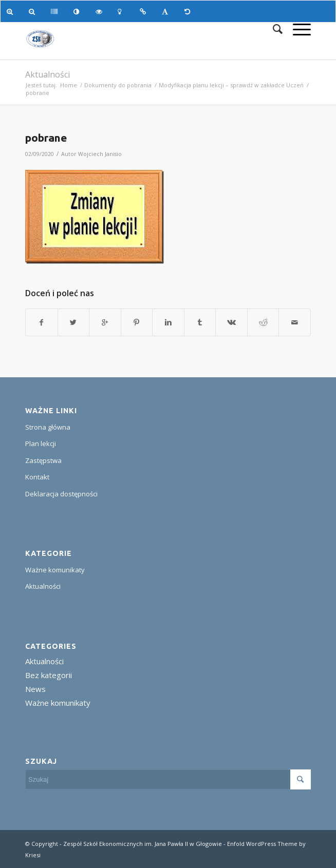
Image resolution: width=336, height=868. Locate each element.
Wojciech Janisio (100, 154)
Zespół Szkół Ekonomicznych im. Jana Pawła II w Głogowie (143, 844)
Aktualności (48, 74)
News (35, 689)
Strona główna (48, 427)
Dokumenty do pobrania (118, 85)
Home (69, 85)
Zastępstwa (43, 460)
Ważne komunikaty (55, 570)
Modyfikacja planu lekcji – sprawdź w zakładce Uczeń (231, 85)
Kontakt (37, 477)
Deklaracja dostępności (61, 494)
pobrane (46, 138)
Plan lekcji (41, 443)
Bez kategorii (49, 675)
